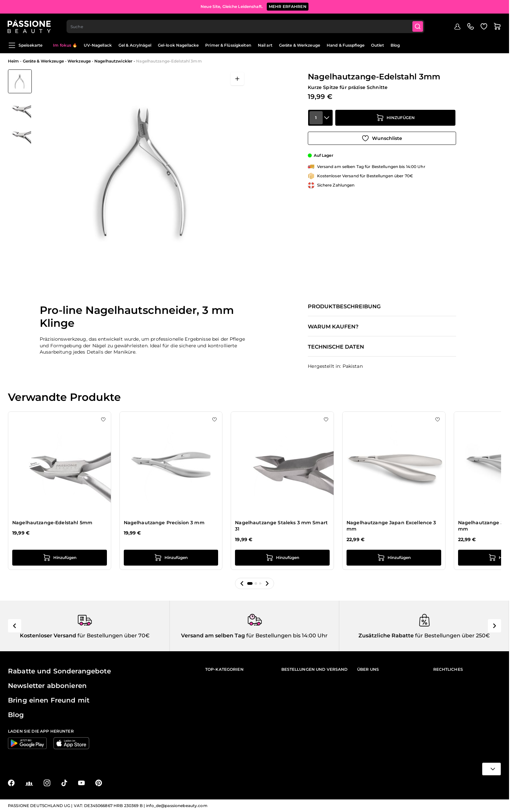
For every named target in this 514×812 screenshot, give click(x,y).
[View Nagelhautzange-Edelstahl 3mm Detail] (20, 107)
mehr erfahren (288, 6)
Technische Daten (336, 347)
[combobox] (246, 25)
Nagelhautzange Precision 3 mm (164, 523)
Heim (13, 61)
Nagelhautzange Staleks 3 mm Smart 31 (281, 526)
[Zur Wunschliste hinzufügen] (382, 138)
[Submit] (418, 25)
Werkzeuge (79, 61)
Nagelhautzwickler (113, 61)
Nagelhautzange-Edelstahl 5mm (52, 523)
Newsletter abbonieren (47, 686)
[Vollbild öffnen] (237, 79)
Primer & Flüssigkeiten (228, 45)
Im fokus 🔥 (65, 45)
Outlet (377, 45)
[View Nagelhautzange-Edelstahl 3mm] (20, 81)
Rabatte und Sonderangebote (59, 671)
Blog (395, 45)
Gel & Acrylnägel (135, 45)
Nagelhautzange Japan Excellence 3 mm (391, 526)
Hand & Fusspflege (346, 45)
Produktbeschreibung (344, 307)
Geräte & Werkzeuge (300, 45)
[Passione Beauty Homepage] (29, 25)
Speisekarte (25, 45)
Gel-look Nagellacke (178, 45)
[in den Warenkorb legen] (396, 119)
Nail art (265, 45)
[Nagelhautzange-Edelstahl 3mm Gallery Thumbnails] (20, 107)
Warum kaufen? (333, 327)
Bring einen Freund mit (49, 700)
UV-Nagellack (98, 45)
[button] (242, 583)
